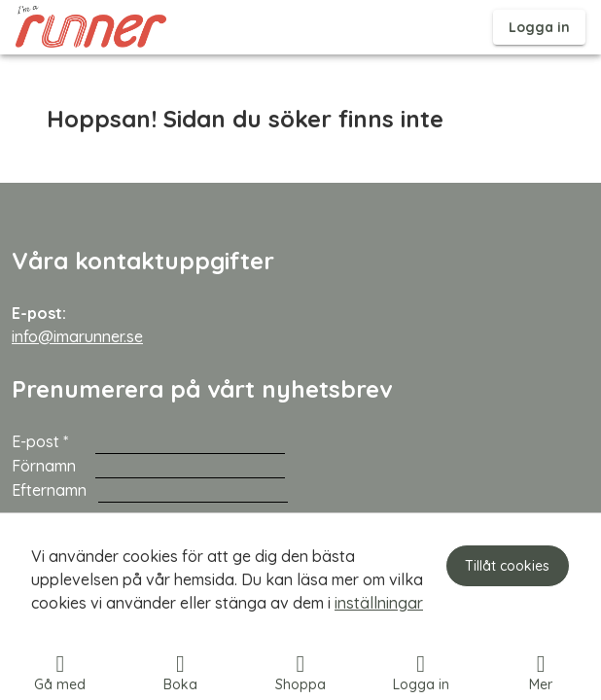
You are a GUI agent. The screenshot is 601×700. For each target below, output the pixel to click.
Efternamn (53, 490)
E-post (53, 441)
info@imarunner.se (77, 336)
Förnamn (52, 466)
